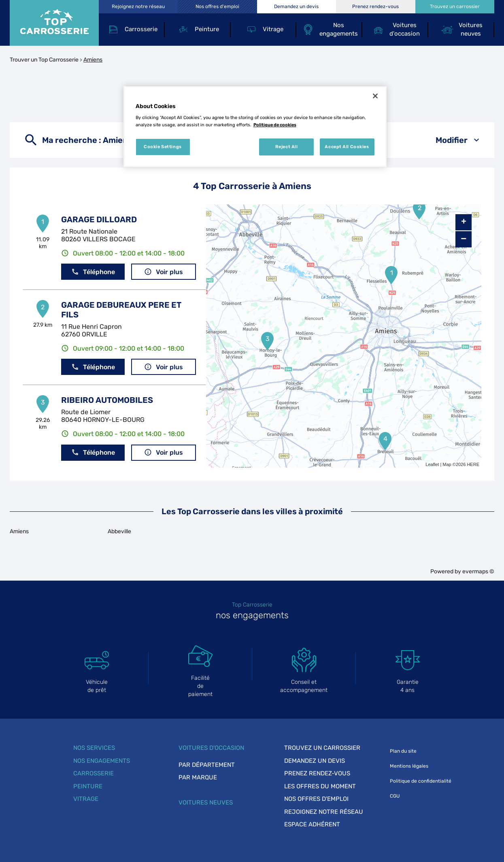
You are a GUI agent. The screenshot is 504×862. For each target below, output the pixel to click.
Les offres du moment (320, 786)
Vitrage (86, 799)
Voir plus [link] (164, 272)
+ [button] (464, 222)
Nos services (94, 748)
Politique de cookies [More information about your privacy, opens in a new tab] (275, 125)
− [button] (464, 239)
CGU (395, 796)
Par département (207, 765)
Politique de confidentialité (421, 781)
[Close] (375, 96)
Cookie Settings (163, 147)
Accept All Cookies (347, 147)
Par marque (198, 777)
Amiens (93, 60)
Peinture (88, 786)
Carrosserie (94, 773)
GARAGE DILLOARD (99, 219)
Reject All (287, 147)
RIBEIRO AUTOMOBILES (107, 400)
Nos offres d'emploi (316, 799)
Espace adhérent (312, 824)
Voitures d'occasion (211, 748)
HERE (473, 464)
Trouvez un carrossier (322, 748)
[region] (255, 127)
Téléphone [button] (93, 272)
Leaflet (432, 464)
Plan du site (403, 751)
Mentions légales (409, 766)
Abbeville (119, 531)
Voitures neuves (206, 802)
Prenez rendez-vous (317, 773)
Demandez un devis (315, 761)
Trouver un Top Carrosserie (44, 60)
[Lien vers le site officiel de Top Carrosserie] (54, 23)
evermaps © (478, 571)
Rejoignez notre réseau (324, 812)
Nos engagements (102, 761)
